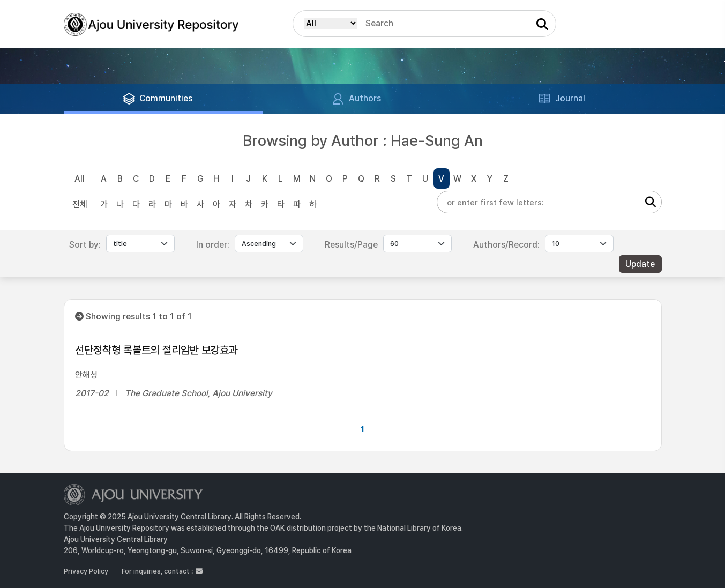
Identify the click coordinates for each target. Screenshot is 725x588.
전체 (80, 204)
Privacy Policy (86, 571)
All (80, 179)
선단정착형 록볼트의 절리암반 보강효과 (156, 350)
